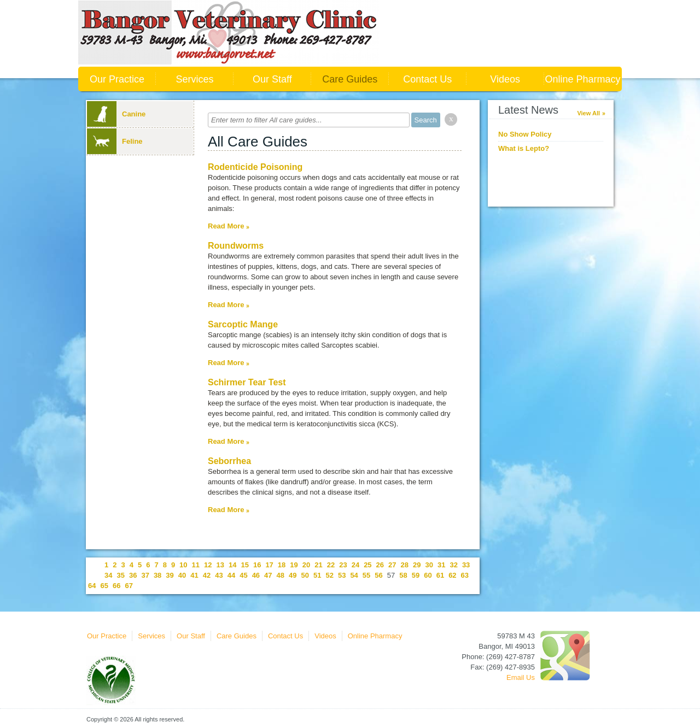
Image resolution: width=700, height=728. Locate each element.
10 (183, 565)
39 (170, 575)
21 (318, 565)
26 (380, 565)
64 (92, 586)
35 (120, 575)
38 (157, 575)
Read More (226, 226)
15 (244, 565)
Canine (116, 114)
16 (257, 565)
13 (220, 565)
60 (428, 575)
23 (343, 565)
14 (232, 565)
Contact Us (427, 79)
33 (466, 565)
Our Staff (272, 79)
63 (465, 575)
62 (452, 575)
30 (429, 565)
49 (293, 575)
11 (196, 565)
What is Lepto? (524, 148)
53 (342, 575)
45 (243, 575)
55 (366, 575)
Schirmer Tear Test (247, 382)
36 (133, 575)
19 (294, 565)
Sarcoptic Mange (243, 324)
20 (306, 565)
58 (403, 575)
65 (104, 586)
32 (453, 565)
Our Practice (117, 79)
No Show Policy (525, 134)
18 (282, 565)
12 (208, 565)
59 (416, 575)
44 (231, 575)
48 (281, 575)
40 (182, 575)
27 (392, 565)
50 (305, 575)
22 (331, 565)
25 (367, 565)
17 (269, 565)
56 (378, 575)
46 (256, 575)
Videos (505, 79)
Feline (115, 141)
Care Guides (350, 79)
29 (417, 565)
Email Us (521, 677)
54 (354, 575)
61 (440, 575)
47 (268, 575)
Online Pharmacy (583, 79)
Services (194, 79)
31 (441, 565)
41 (194, 575)
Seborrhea (229, 461)
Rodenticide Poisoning (255, 167)
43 (219, 575)
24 (355, 565)
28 (405, 565)
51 (317, 575)
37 (145, 575)
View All (588, 113)
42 (207, 575)
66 (116, 586)
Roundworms (236, 246)
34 (108, 575)
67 (129, 586)
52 (329, 575)
